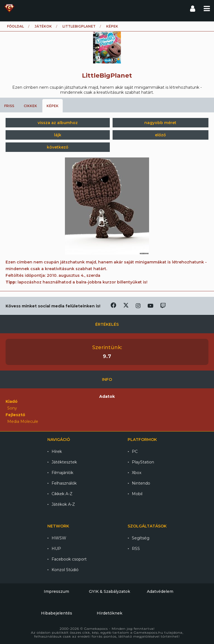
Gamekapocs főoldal (9, 8)
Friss (9, 106)
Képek (53, 106)
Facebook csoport (69, 559)
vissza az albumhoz (58, 123)
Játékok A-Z (63, 504)
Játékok (43, 26)
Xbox (137, 473)
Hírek (57, 451)
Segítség (141, 538)
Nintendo (141, 483)
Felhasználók (64, 483)
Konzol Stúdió (65, 570)
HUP (56, 549)
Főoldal (15, 26)
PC (135, 451)
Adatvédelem (160, 591)
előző (160, 135)
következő (58, 147)
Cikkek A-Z (62, 494)
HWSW (59, 538)
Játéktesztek (64, 462)
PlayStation (143, 462)
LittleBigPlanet (79, 26)
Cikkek (30, 106)
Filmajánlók (62, 473)
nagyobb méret (160, 123)
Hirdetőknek (110, 613)
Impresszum (56, 591)
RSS (136, 549)
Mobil (137, 494)
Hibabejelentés (57, 613)
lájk (58, 135)
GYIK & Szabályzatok (110, 591)
